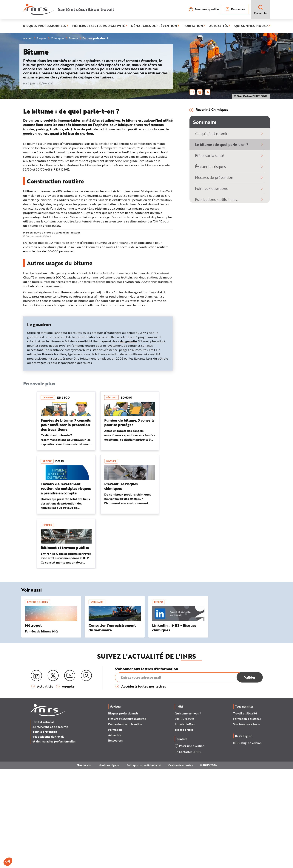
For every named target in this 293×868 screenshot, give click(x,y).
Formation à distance (247, 818)
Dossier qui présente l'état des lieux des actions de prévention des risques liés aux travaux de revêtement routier (65, 605)
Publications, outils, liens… (230, 199)
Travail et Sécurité (245, 812)
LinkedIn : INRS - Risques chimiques (174, 727)
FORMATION (193, 26)
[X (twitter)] (53, 775)
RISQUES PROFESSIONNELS (45, 26)
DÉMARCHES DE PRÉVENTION (154, 26)
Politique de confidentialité (144, 864)
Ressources (235, 9)
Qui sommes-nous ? (188, 812)
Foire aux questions (230, 188)
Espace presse (184, 829)
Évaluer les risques (230, 167)
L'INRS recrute (184, 818)
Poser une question (204, 9)
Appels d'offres (185, 823)
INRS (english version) (248, 842)
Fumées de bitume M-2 (41, 730)
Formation (115, 829)
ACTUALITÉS (219, 26)
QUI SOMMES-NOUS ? (251, 26)
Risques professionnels (123, 812)
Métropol (33, 724)
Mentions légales (109, 864)
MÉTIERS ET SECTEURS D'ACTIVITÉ (99, 26)
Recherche (261, 10)
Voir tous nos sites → (247, 823)
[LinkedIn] (36, 775)
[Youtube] (70, 775)
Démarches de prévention (125, 823)
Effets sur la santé (230, 156)
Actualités (115, 834)
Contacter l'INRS (188, 851)
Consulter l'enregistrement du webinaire (112, 727)
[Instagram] (86, 775)
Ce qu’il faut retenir (230, 133)
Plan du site (84, 864)
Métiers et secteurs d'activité (127, 818)
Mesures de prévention (230, 177)
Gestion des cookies (181, 864)
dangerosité (128, 440)
